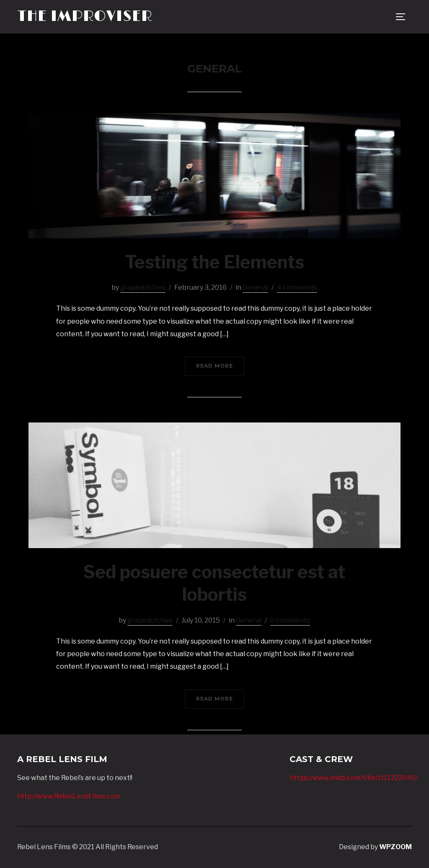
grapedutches (143, 287)
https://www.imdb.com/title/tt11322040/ (353, 778)
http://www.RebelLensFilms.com (69, 796)
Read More (214, 366)
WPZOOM (395, 847)
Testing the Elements (214, 262)
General (255, 287)
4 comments (297, 287)
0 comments (290, 620)
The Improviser (85, 17)
